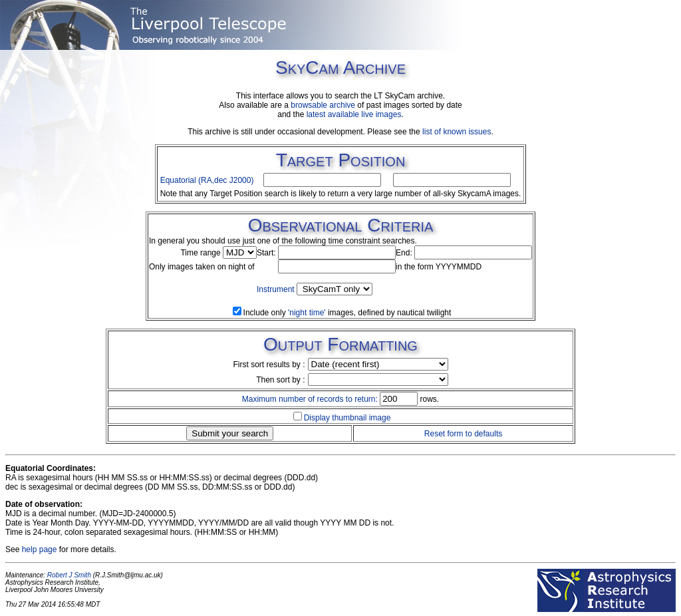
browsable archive (323, 105)
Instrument (277, 289)
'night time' (307, 313)
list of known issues (457, 132)
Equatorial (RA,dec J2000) (207, 180)
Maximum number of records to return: (310, 399)
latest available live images (354, 114)
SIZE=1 (378, 364)
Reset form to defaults (463, 434)
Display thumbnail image (347, 418)
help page (40, 549)
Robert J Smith (69, 575)
